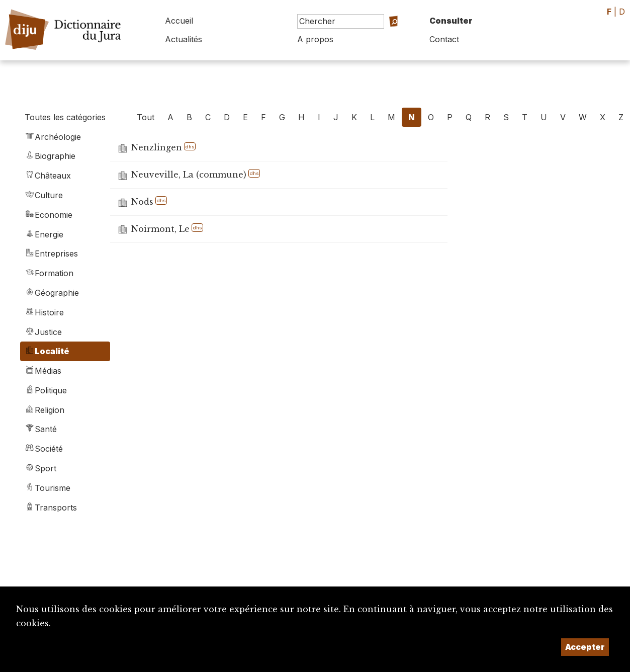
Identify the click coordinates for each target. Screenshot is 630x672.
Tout (146, 117)
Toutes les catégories (65, 117)
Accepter (585, 647)
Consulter (451, 21)
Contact (444, 39)
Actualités (184, 39)
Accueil (179, 21)
